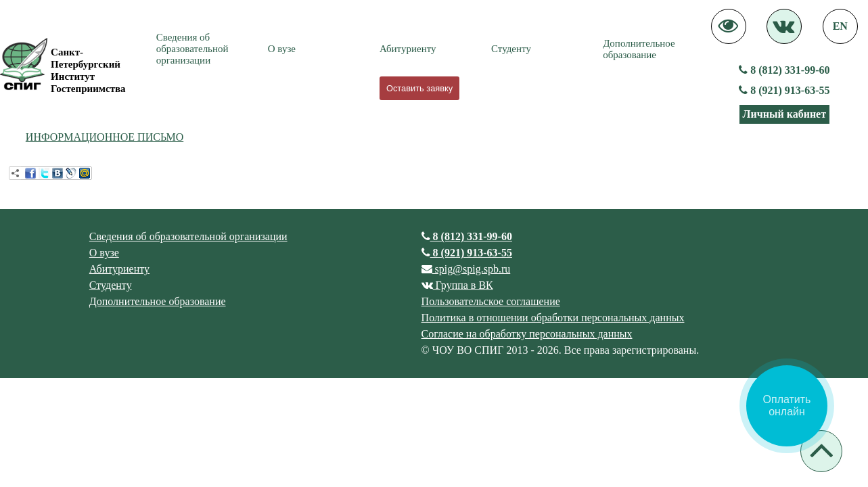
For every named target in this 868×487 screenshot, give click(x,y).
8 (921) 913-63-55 (784, 90)
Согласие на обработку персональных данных (527, 334)
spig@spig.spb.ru (466, 269)
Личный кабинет (784, 114)
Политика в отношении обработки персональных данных (553, 318)
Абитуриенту (408, 49)
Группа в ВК (457, 285)
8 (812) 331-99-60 (784, 70)
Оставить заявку (419, 88)
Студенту (511, 49)
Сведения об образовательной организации (192, 49)
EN (840, 26)
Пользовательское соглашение (491, 301)
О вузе (282, 49)
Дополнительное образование (639, 49)
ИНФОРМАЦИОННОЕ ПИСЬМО (105, 137)
